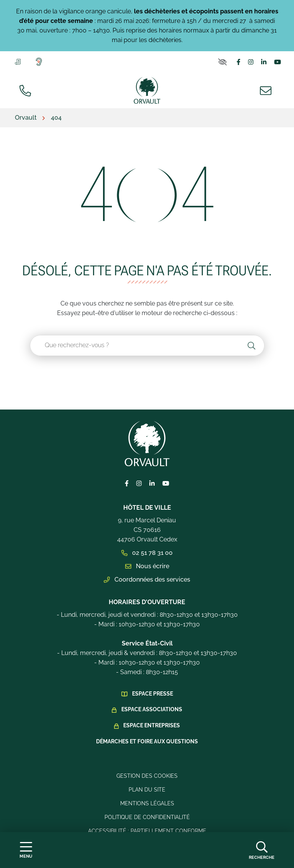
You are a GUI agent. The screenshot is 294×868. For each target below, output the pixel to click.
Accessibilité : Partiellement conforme (147, 831)
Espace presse (153, 694)
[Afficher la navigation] (26, 850)
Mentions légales (147, 803)
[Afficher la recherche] (262, 850)
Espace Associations (152, 709)
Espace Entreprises (152, 725)
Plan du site (147, 790)
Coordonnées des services (147, 579)
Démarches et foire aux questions (147, 741)
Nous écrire (147, 566)
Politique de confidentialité (147, 817)
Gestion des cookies (147, 776)
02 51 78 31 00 (147, 553)
